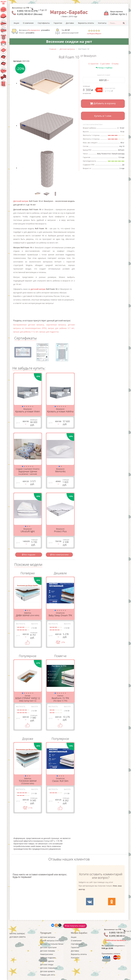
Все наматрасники (59, 555)
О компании (28, 23)
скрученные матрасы (56, 325)
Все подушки (29, 555)
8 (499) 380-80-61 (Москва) (30, 14)
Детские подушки (48, 958)
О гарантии (93, 64)
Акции (16, 23)
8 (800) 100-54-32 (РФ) (27, 11)
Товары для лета (47, 975)
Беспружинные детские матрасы (29, 325)
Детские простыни (48, 947)
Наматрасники (47, 954)
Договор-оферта (18, 937)
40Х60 (58, 482)
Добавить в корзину (103, 104)
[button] (23, 406)
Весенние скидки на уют (69, 41)
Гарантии (58, 23)
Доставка (70, 23)
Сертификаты (44, 23)
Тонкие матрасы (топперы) (52, 941)
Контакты (102, 23)
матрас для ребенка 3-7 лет (61, 328)
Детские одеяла (47, 961)
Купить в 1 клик (103, 116)
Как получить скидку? (75, 926)
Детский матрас (21, 201)
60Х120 (104, 80)
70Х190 (58, 542)
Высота (35, 624)
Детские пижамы (48, 951)
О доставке (105, 64)
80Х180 (58, 422)
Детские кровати (48, 971)
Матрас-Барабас (17, 934)
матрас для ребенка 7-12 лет (26, 332)
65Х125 (58, 801)
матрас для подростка (49, 332)
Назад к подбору (104, 68)
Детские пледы (47, 964)
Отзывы (115, 64)
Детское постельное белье (52, 944)
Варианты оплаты (86, 23)
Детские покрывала (49, 968)
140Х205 (26, 542)
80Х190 (26, 422)
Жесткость (21, 624)
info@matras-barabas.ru (115, 940)
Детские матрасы (48, 937)
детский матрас (38, 289)
